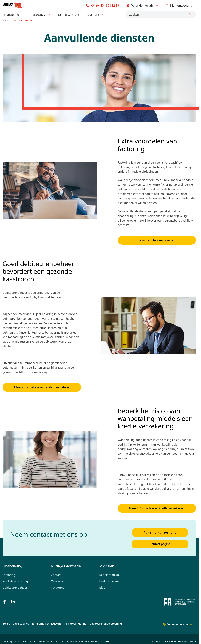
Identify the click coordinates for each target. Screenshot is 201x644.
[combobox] (161, 14)
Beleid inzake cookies (16, 624)
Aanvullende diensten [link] (22, 21)
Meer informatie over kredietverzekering (157, 508)
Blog (102, 588)
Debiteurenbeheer (15, 588)
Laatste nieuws (109, 581)
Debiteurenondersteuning (106, 624)
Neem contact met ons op (157, 240)
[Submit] (190, 14)
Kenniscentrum (69, 15)
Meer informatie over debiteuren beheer (42, 387)
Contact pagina (160, 544)
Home (5, 21)
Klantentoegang (179, 5)
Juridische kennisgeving (47, 624)
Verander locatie (142, 5)
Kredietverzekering (15, 581)
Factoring (124, 162)
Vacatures (58, 588)
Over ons (57, 581)
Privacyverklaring (75, 624)
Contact (56, 575)
